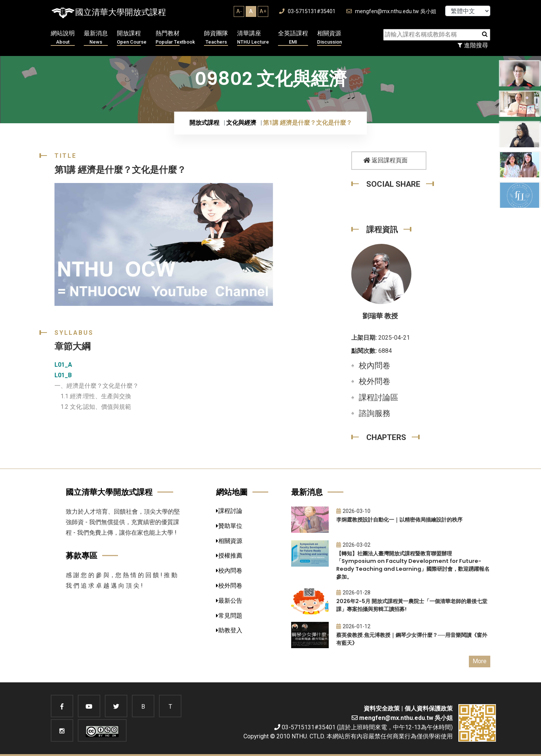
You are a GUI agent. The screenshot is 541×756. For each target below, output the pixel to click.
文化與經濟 (241, 123)
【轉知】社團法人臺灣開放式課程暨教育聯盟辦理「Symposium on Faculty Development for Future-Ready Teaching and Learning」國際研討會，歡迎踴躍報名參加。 (413, 565)
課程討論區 (379, 398)
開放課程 (132, 38)
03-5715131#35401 (307, 11)
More (480, 661)
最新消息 (96, 38)
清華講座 (253, 38)
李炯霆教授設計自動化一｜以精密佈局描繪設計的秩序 (399, 520)
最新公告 (229, 601)
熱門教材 (175, 38)
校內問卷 (375, 366)
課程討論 (229, 511)
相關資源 (329, 38)
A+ (263, 11)
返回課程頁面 (385, 160)
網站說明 (63, 38)
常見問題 (229, 616)
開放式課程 (204, 123)
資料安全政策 (382, 708)
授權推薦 (229, 556)
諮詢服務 (375, 413)
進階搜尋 (473, 45)
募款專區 (82, 556)
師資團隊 (216, 38)
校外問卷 (375, 381)
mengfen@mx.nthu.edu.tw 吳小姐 (391, 11)
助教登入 (229, 630)
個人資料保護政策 (429, 708)
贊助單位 (229, 526)
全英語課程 (293, 38)
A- (239, 11)
